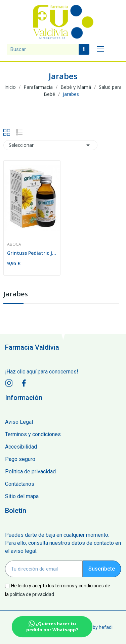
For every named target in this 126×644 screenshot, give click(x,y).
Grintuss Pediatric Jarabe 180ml (32, 253)
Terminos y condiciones (33, 434)
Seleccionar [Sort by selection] (50, 145)
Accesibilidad (21, 447)
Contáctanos (20, 484)
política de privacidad (32, 594)
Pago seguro (20, 459)
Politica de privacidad (30, 472)
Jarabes (16, 295)
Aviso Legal (19, 422)
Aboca (14, 244)
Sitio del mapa (22, 496)
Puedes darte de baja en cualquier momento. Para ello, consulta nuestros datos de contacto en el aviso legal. (63, 543)
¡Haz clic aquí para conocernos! (42, 372)
